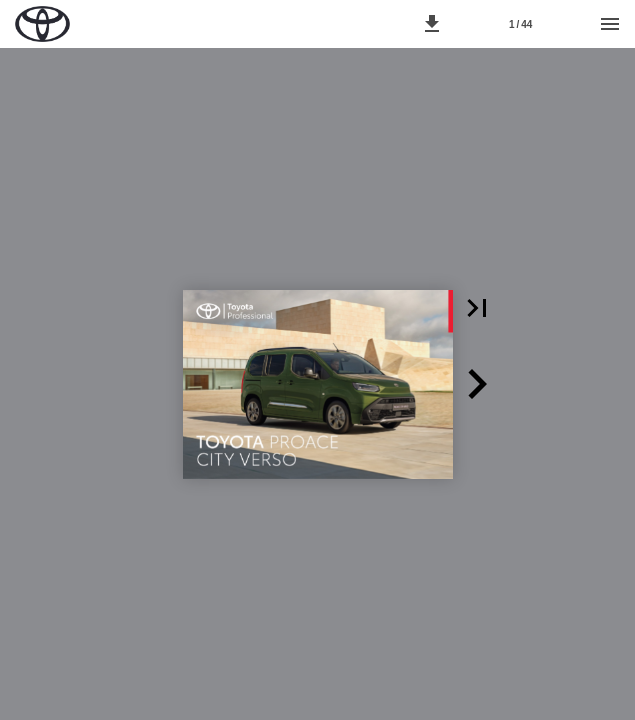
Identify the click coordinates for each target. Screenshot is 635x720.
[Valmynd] (610, 24)
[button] (432, 24)
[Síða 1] (521, 24)
